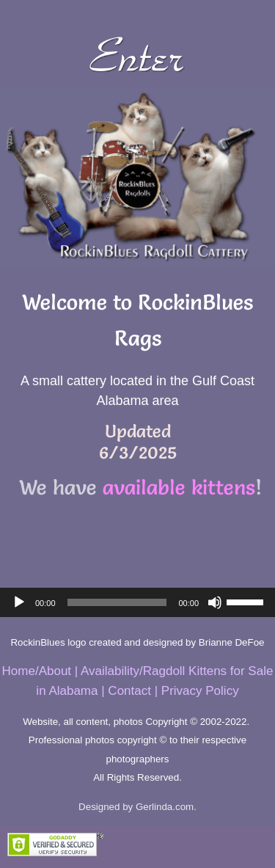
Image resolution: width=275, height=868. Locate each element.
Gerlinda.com (165, 807)
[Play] (19, 602)
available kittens (179, 487)
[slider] (117, 602)
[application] (137, 602)
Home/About (37, 671)
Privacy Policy (200, 691)
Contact (129, 691)
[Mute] (215, 602)
